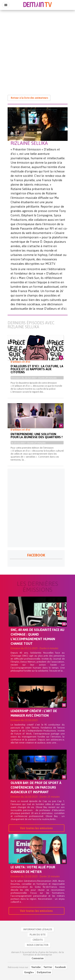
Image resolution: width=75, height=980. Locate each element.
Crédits (38, 940)
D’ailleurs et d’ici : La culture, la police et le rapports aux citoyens (37, 369)
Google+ (29, 972)
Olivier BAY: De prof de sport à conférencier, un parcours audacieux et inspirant (36, 787)
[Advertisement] (37, 50)
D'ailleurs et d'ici (20, 362)
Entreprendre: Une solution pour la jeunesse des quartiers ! (36, 436)
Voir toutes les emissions (36, 828)
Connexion (38, 958)
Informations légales (38, 929)
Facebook (60, 967)
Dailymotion (44, 972)
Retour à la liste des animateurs (29, 98)
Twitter (48, 967)
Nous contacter (38, 945)
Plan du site (38, 935)
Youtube (36, 967)
